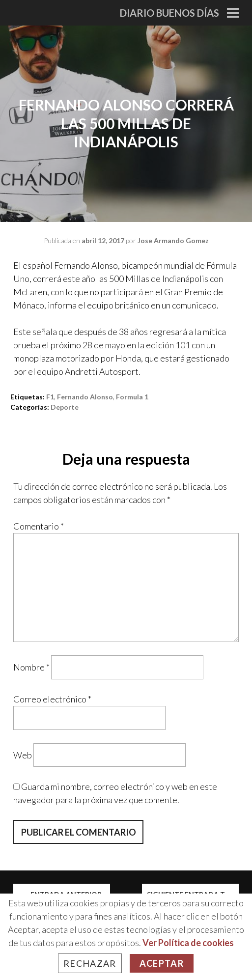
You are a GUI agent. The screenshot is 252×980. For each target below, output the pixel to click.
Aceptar (162, 963)
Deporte (65, 407)
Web (23, 755)
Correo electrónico (52, 699)
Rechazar (90, 963)
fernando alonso (85, 397)
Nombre (31, 667)
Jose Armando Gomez (173, 240)
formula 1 (132, 397)
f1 (50, 397)
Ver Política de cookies (188, 943)
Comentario (39, 526)
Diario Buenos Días (169, 13)
